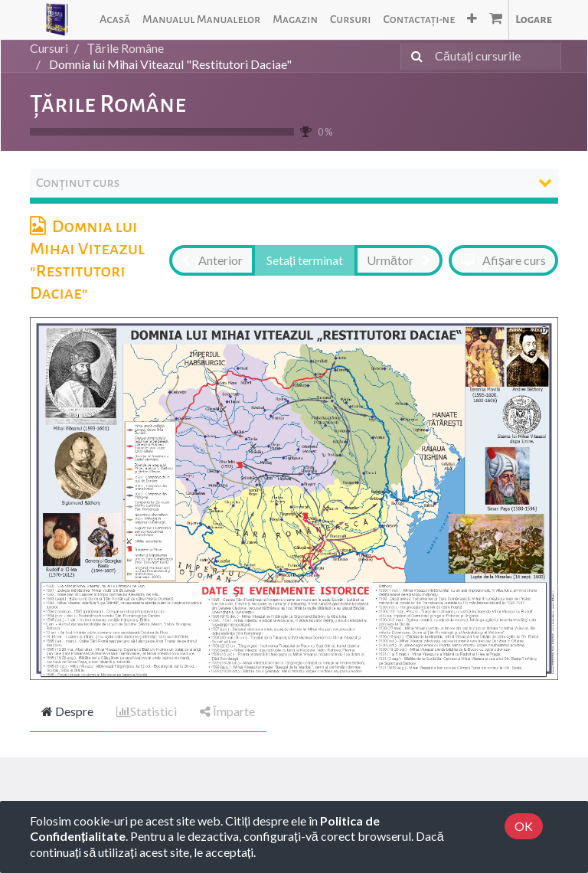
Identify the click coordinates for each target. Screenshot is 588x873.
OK (524, 826)
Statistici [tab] (147, 711)
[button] (472, 20)
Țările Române (108, 104)
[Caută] (414, 56)
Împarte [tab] (227, 711)
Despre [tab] (67, 711)
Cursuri (49, 48)
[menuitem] (115, 20)
